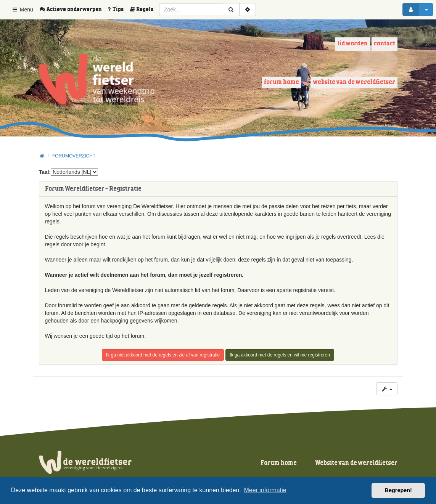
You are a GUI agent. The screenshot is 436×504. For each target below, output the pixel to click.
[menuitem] (73, 10)
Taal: (45, 172)
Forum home (282, 82)
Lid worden (353, 44)
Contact (385, 44)
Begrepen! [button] (398, 490)
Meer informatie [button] (265, 490)
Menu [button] (22, 10)
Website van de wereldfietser (354, 82)
